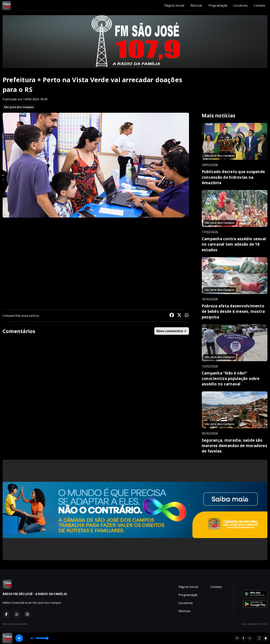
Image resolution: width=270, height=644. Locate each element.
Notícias (196, 5)
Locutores (241, 5)
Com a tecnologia (255, 624)
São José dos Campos (19, 107)
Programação (218, 5)
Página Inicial (174, 5)
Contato (259, 5)
